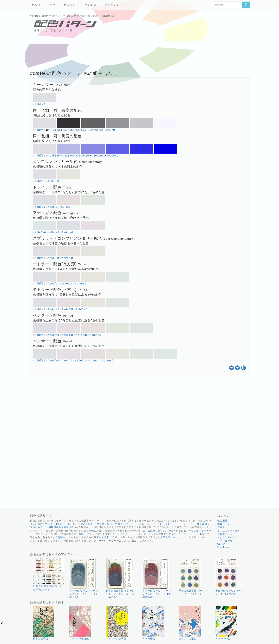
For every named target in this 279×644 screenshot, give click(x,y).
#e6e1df (68, 335)
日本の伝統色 (86, 524)
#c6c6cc (98, 130)
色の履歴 (222, 521)
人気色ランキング (170, 537)
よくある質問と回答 (229, 531)
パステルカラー (148, 524)
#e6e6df (54, 181)
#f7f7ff (111, 130)
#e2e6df (68, 258)
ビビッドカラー (169, 524)
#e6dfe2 (54, 309)
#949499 (83, 130)
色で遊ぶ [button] (92, 5)
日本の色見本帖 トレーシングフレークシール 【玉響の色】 (84, 594)
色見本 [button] (38, 5)
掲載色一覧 (224, 524)
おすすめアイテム (227, 537)
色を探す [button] (71, 5)
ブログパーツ (225, 534)
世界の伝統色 (104, 524)
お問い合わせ (225, 541)
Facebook (223, 547)
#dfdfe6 (40, 104)
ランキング (112, 5)
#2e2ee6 (98, 156)
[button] (2, 623)
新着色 (221, 527)
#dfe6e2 (81, 309)
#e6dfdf (53, 207)
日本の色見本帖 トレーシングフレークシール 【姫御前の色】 (157, 594)
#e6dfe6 (68, 232)
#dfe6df (66, 207)
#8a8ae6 (69, 156)
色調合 (62, 537)
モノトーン (187, 524)
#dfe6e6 (40, 232)
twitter (221, 544)
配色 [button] (54, 5)
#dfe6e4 (95, 335)
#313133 (54, 130)
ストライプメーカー (124, 534)
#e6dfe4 (54, 335)
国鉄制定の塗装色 (59, 527)
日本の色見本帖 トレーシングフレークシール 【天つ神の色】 (120, 594)
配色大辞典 (95, 531)
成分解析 (79, 534)
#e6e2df (54, 258)
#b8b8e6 (54, 156)
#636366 (69, 130)
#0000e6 (112, 156)
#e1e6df (81, 335)
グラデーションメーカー (182, 534)
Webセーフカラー (125, 524)
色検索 (105, 537)
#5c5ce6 (83, 156)
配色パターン (158, 531)
